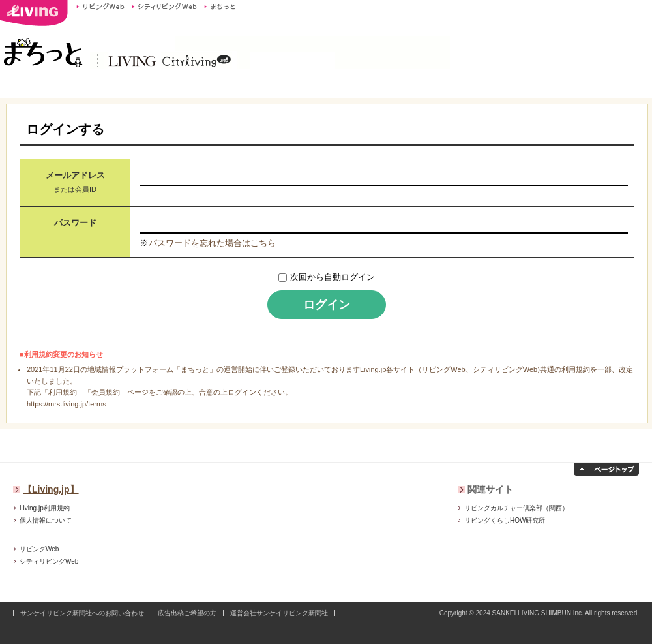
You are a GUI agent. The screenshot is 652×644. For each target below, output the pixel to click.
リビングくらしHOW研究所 (505, 520)
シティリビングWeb (164, 7)
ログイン (327, 305)
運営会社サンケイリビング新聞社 (279, 613)
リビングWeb (100, 7)
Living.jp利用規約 (45, 508)
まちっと (221, 7)
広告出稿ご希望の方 (187, 613)
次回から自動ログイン (333, 277)
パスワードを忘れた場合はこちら (212, 243)
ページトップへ (606, 469)
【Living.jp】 (51, 489)
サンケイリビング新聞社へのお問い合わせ (82, 613)
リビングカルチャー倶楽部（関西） (516, 508)
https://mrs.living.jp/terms (67, 404)
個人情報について (46, 520)
